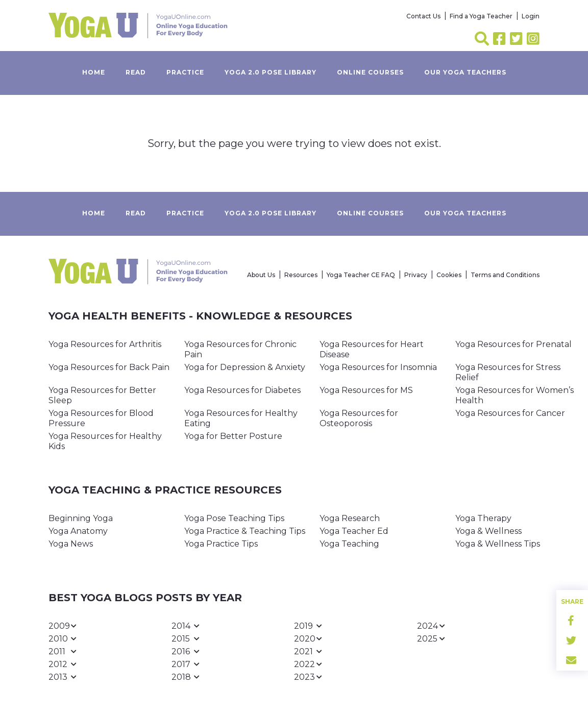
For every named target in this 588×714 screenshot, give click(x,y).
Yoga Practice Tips (221, 544)
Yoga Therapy (483, 518)
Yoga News (71, 544)
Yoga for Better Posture (233, 436)
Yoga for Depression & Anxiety (245, 367)
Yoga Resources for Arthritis (105, 344)
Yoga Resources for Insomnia (378, 367)
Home (94, 72)
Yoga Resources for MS (366, 390)
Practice (185, 72)
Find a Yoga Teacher (481, 16)
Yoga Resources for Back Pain (109, 367)
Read (136, 72)
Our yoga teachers (465, 72)
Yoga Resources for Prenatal (513, 344)
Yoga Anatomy (78, 531)
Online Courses (370, 72)
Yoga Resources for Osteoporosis (359, 418)
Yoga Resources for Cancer (510, 413)
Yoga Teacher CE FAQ (361, 275)
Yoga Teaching (349, 544)
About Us (261, 275)
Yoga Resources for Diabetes (242, 390)
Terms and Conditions (505, 275)
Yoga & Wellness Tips (498, 544)
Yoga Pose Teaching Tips (234, 518)
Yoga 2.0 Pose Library (271, 72)
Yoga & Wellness (488, 531)
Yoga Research (350, 518)
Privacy (416, 275)
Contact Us (423, 16)
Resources (301, 275)
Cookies (449, 275)
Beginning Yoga (81, 518)
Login (531, 16)
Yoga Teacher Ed (354, 531)
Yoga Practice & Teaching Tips (245, 531)
